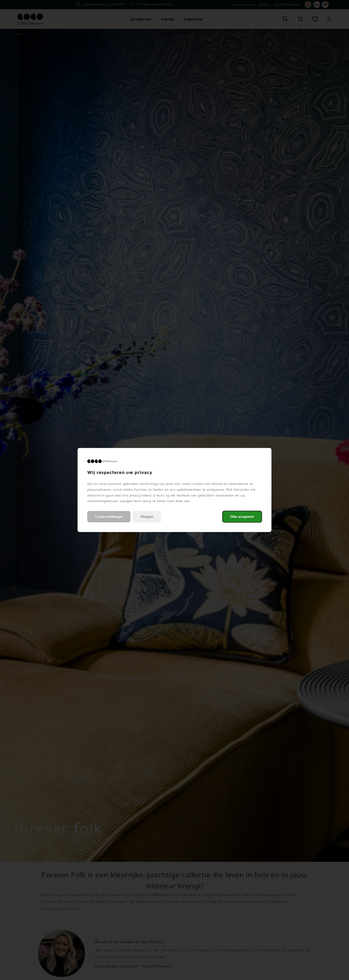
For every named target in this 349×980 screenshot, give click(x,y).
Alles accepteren (242, 517)
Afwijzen (147, 517)
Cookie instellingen (109, 517)
